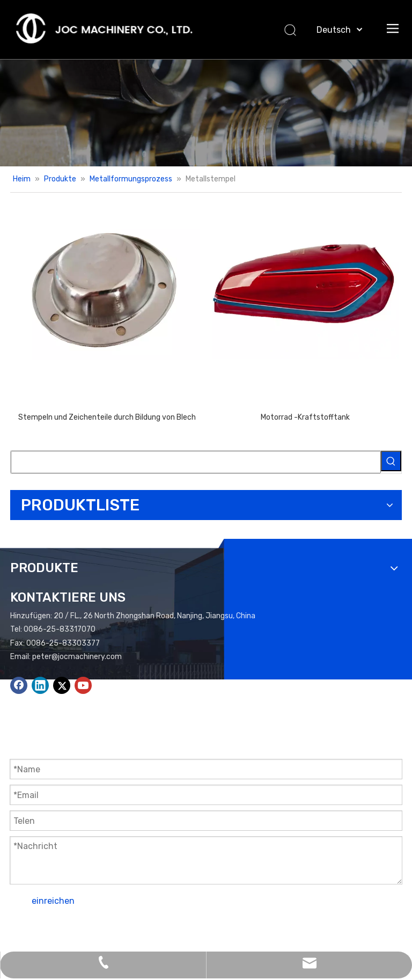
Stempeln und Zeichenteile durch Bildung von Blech (107, 417)
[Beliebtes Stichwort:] (391, 461)
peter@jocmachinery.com (77, 657)
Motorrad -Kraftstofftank (305, 417)
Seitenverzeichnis (290, 930)
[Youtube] (83, 685)
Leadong (25, 944)
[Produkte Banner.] (206, 113)
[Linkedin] (40, 685)
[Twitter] (62, 685)
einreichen (53, 901)
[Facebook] (19, 685)
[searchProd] (196, 462)
